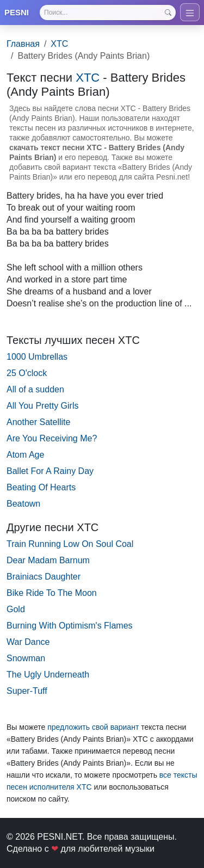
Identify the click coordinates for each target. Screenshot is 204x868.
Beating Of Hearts (41, 487)
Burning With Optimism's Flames (70, 626)
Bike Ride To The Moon (52, 593)
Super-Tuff (27, 691)
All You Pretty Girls (43, 406)
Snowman (26, 658)
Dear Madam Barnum (48, 560)
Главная (23, 44)
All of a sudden (35, 389)
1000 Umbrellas (37, 357)
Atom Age (25, 455)
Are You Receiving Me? (52, 438)
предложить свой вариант (93, 727)
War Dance (28, 642)
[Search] (108, 13)
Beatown (23, 504)
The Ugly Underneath (48, 675)
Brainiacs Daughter (44, 577)
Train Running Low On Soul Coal (70, 544)
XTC (59, 44)
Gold (16, 609)
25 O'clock (27, 373)
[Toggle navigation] (190, 12)
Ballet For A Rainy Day (50, 471)
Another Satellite (38, 422)
